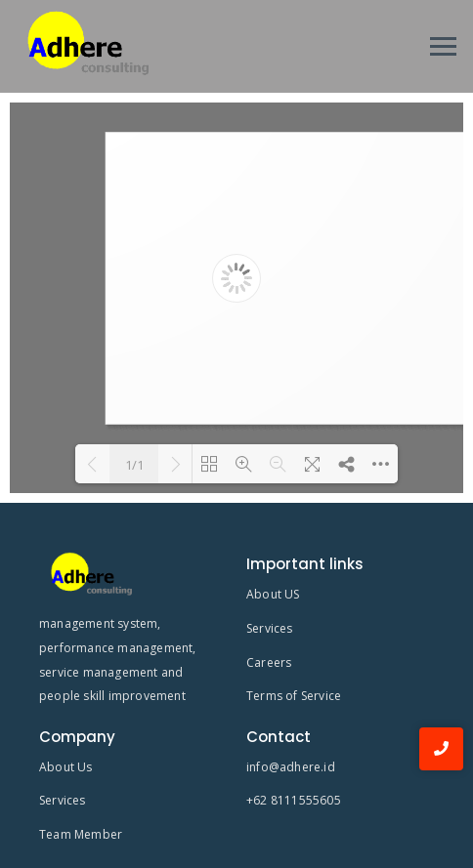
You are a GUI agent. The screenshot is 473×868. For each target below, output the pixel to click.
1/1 (134, 465)
